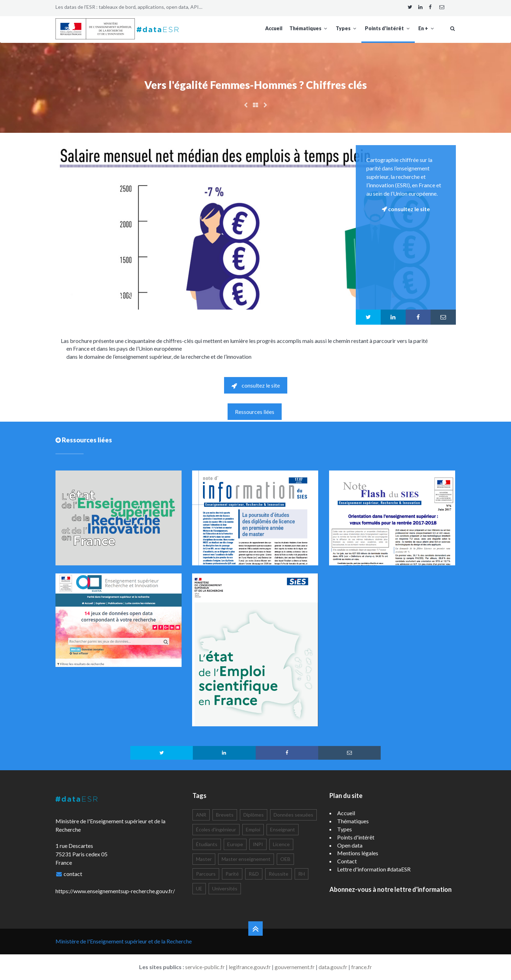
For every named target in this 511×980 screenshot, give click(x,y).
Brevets (225, 815)
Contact (347, 861)
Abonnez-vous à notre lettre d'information (391, 889)
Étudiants (207, 844)
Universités (225, 888)
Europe (235, 844)
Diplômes (254, 815)
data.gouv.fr (333, 967)
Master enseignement (246, 859)
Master (204, 859)
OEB (285, 859)
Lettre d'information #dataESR (374, 869)
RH (302, 874)
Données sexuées (293, 815)
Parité (232, 874)
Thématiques (309, 28)
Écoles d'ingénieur (216, 829)
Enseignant (283, 829)
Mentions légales (358, 853)
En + (427, 28)
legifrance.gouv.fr (250, 967)
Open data (350, 845)
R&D (254, 874)
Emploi (253, 829)
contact (73, 874)
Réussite (279, 874)
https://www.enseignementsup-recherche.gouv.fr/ (115, 891)
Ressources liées (255, 412)
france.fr (362, 967)
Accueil (274, 28)
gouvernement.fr (295, 967)
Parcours (206, 874)
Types (347, 28)
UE (199, 888)
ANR (201, 815)
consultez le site (256, 385)
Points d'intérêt (388, 28)
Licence (281, 844)
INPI (258, 844)
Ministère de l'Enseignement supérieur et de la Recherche (124, 941)
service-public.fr (205, 967)
